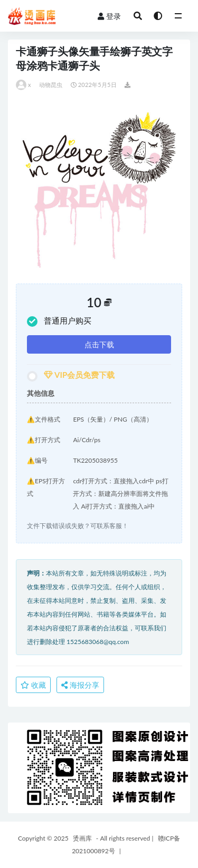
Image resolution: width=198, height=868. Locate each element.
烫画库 (82, 838)
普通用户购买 (59, 321)
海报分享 (80, 685)
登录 (109, 16)
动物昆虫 (51, 85)
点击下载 (99, 344)
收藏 (33, 685)
